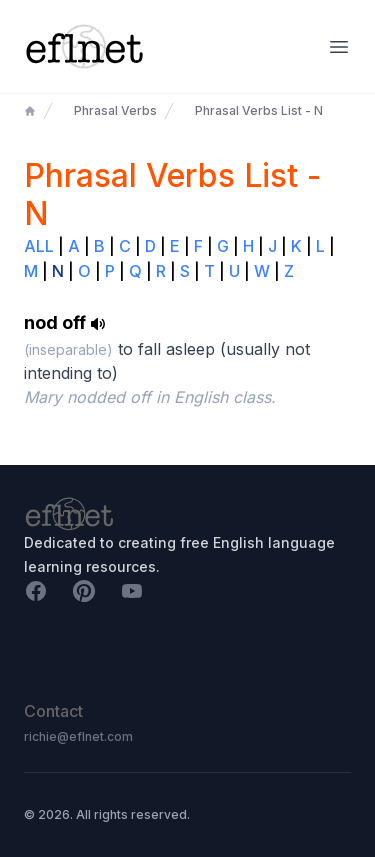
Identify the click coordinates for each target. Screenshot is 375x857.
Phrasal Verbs (115, 110)
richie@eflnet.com (78, 736)
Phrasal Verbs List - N (259, 110)
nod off (65, 322)
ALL (39, 246)
